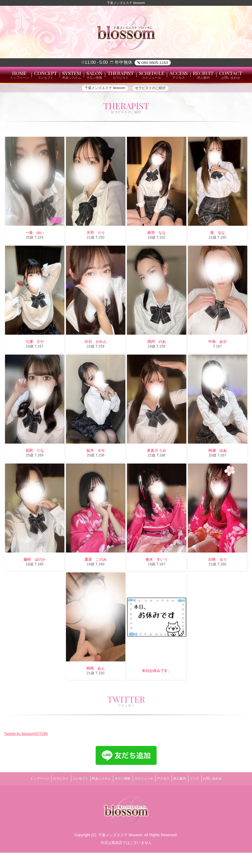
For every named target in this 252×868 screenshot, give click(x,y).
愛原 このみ (96, 579)
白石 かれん (96, 361)
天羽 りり (96, 252)
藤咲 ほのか (35, 579)
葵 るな (218, 252)
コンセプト (72, 796)
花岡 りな (35, 470)
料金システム (96, 796)
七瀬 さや (35, 361)
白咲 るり (218, 579)
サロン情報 (121, 796)
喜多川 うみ (157, 470)
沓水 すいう (157, 579)
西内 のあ (157, 361)
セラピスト (49, 796)
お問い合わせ (228, 796)
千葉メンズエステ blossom (120, 850)
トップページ (24, 796)
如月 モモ (96, 470)
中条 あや (218, 361)
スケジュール (145, 796)
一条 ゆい (35, 252)
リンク (206, 796)
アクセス (168, 796)
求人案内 (188, 796)
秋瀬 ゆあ (218, 470)
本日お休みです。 (157, 690)
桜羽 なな (157, 252)
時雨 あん (96, 688)
